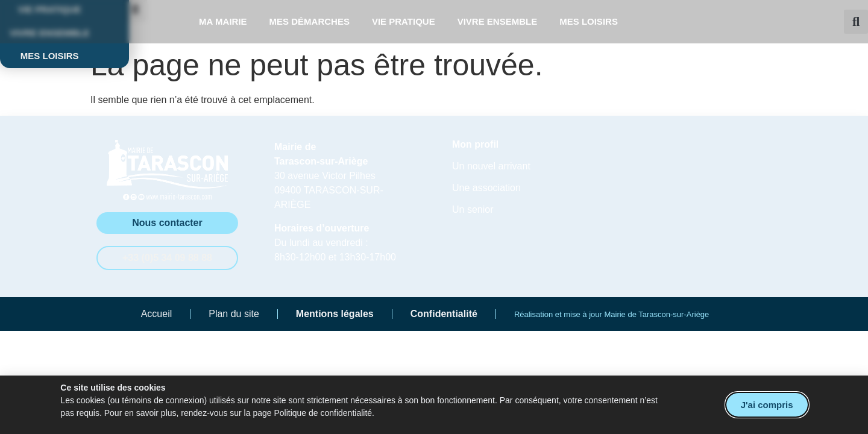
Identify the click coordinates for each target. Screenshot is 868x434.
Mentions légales (335, 314)
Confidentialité (444, 314)
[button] (856, 22)
